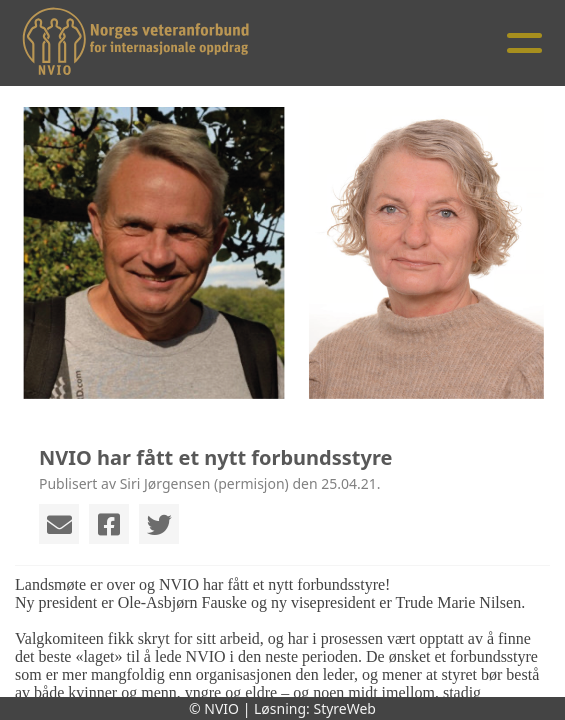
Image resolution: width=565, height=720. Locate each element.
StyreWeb (344, 708)
